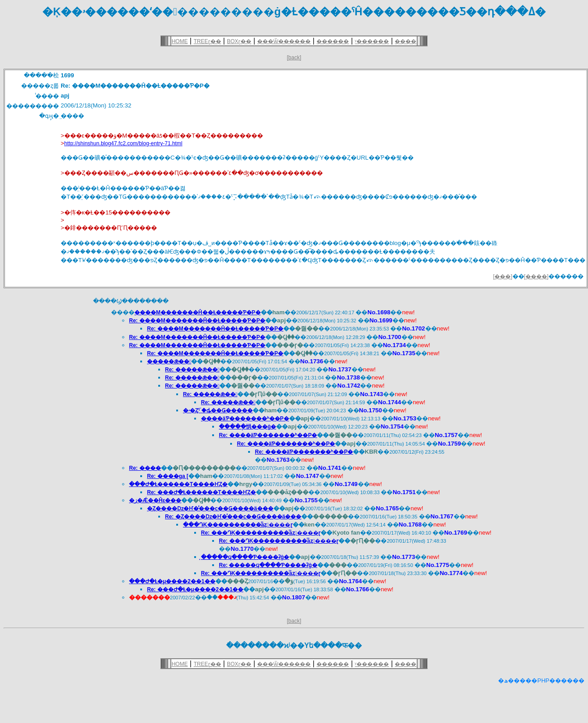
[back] (294, 58)
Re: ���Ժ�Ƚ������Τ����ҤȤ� (201, 492)
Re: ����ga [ (168, 476)
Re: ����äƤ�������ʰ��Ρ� (268, 435)
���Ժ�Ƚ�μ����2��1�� (172, 581)
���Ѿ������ (284, 41)
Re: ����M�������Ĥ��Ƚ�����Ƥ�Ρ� (197, 321)
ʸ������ (372, 41)
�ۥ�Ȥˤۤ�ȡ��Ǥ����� (218, 411)
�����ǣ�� (169, 361)
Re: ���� (145, 468)
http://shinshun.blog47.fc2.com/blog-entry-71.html (123, 143)
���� (405, 41)
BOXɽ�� (239, 41)
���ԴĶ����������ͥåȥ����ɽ (238, 525)
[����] (537, 277)
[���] (503, 277)
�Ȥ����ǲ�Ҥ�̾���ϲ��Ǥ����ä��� (210, 509)
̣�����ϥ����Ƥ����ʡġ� (245, 557)
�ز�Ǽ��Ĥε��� (155, 500)
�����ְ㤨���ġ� (247, 427)
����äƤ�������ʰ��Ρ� (245, 419)
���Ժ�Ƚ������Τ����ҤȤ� (178, 484)
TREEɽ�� (207, 41)
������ (333, 41)
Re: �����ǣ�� (192, 370)
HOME (180, 41)
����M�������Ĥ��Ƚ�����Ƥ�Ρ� (198, 312)
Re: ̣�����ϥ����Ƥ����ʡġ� (268, 565)
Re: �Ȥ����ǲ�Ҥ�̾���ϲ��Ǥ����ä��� (233, 517)
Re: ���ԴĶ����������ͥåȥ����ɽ (261, 533)
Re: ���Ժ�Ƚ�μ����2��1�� (195, 589)
